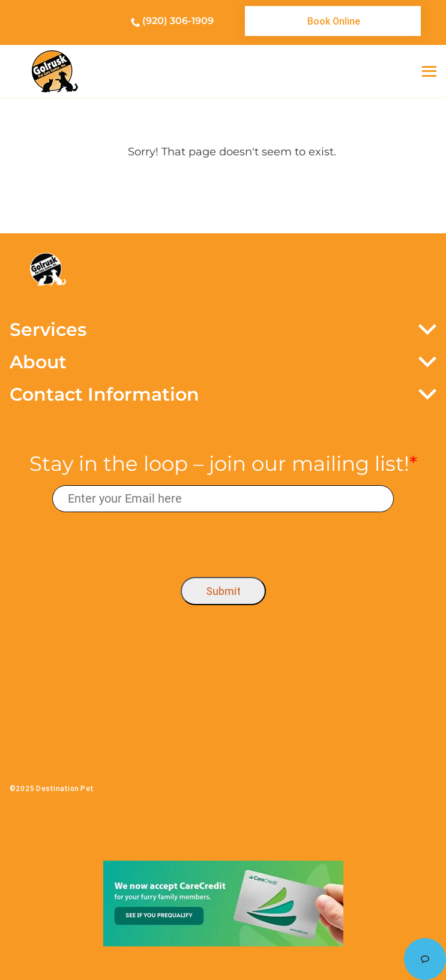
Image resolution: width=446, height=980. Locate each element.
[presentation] (223, 541)
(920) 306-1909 (178, 21)
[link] (333, 21)
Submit (223, 591)
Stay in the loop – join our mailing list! (223, 464)
